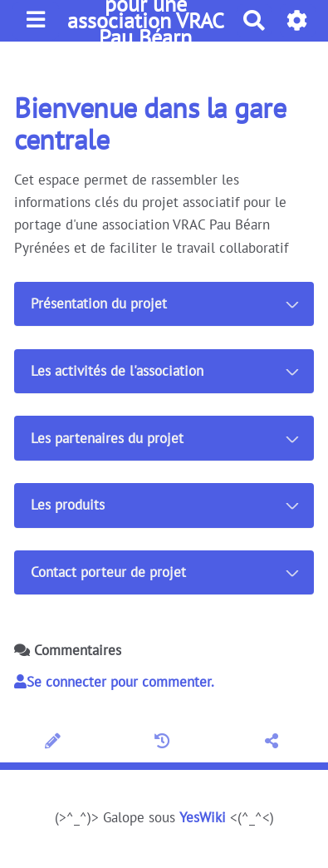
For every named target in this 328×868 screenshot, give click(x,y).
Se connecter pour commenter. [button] (114, 682)
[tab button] (164, 304)
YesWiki (203, 817)
